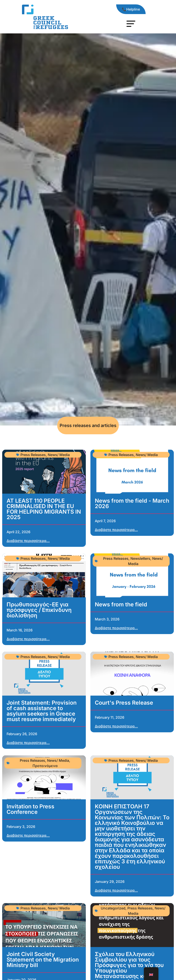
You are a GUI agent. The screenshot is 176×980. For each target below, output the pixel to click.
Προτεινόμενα (45, 766)
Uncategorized (113, 908)
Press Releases (33, 455)
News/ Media (59, 455)
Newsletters (140, 558)
